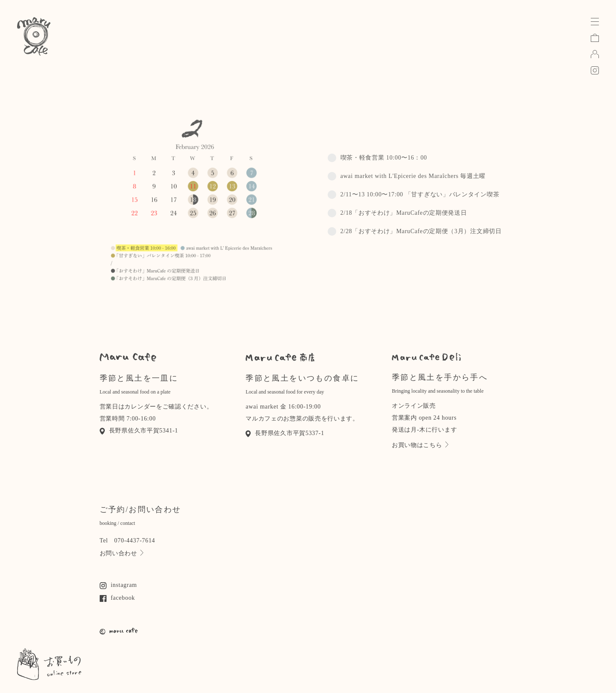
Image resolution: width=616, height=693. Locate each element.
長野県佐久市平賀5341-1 (139, 431)
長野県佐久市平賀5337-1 (285, 433)
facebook (117, 598)
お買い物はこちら (420, 445)
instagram (118, 585)
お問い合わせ (121, 553)
